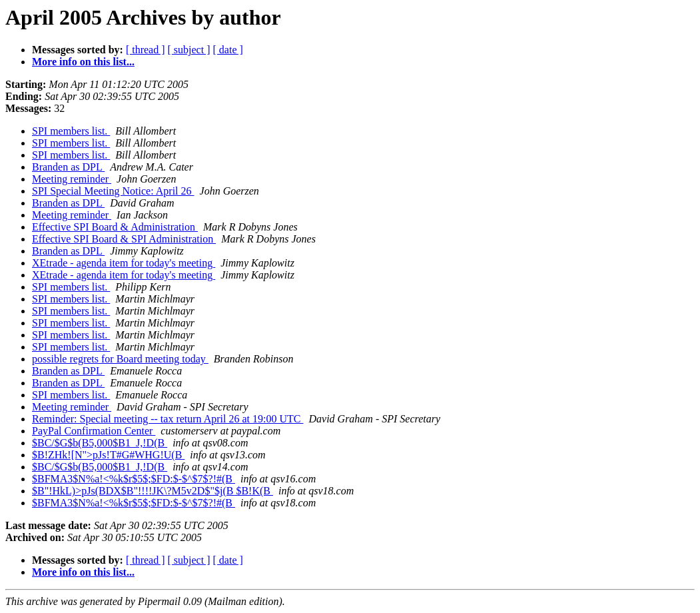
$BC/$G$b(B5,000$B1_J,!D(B (100, 443)
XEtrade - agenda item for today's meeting (124, 263)
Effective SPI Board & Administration (115, 227)
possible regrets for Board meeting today (120, 359)
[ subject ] (189, 50)
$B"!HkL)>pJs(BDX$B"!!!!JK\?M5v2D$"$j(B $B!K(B (153, 491)
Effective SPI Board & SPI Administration (124, 239)
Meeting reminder (72, 179)
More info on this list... (83, 62)
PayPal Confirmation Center (94, 431)
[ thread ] (146, 50)
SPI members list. (71, 131)
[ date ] (228, 50)
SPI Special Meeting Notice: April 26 (113, 191)
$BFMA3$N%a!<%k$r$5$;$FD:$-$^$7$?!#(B (134, 479)
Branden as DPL (68, 167)
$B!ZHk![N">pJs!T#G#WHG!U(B (108, 455)
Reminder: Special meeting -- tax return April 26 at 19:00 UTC (168, 419)
